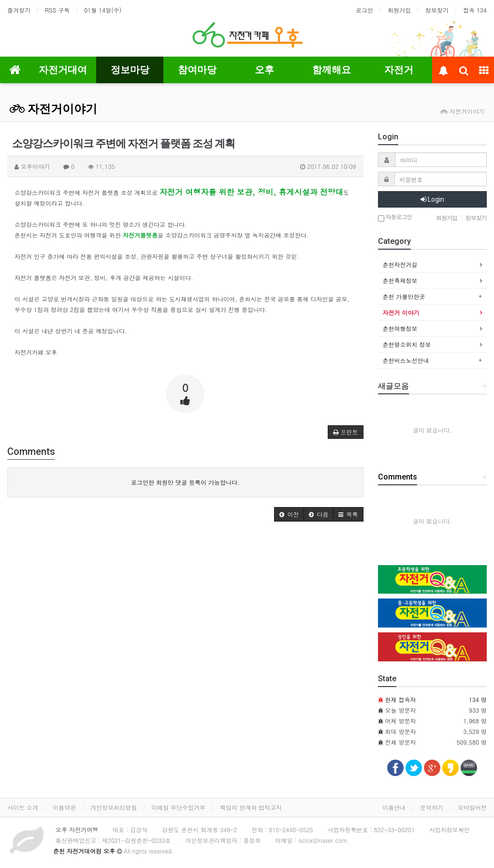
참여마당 (197, 70)
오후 (264, 70)
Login (432, 199)
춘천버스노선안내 (406, 360)
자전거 (399, 70)
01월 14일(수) (103, 10)
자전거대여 (63, 70)
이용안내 (394, 807)
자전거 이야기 (401, 312)
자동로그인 (395, 217)
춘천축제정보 (400, 280)
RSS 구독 (57, 10)
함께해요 (332, 70)
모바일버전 (472, 807)
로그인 (364, 10)
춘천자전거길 (400, 264)
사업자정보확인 (450, 830)
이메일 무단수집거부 (178, 807)
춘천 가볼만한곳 (404, 296)
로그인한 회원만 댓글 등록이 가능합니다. (185, 482)
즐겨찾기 (19, 10)
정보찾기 (437, 10)
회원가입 (399, 10)
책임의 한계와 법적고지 (251, 807)
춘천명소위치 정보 (407, 344)
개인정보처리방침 (114, 807)
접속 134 (475, 10)
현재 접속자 (401, 699)
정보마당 (130, 70)
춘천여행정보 (400, 328)
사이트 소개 (23, 807)
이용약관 (64, 807)
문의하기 (432, 807)
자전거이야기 (53, 109)
